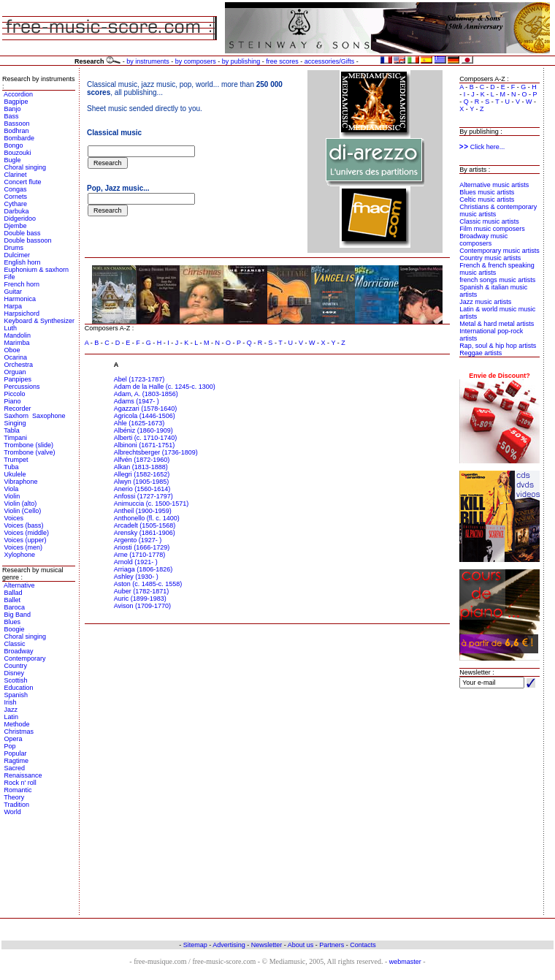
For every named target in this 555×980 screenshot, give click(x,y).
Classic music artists (489, 221)
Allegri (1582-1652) (142, 474)
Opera (14, 739)
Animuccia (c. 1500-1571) (152, 504)
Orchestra (19, 365)
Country (16, 666)
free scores (282, 61)
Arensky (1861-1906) (145, 533)
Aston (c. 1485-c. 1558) (148, 584)
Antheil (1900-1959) (143, 511)
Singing (15, 423)
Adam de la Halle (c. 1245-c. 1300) (165, 387)
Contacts (363, 945)
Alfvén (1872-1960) (142, 460)
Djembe (16, 226)
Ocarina (16, 357)
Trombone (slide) (28, 445)
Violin (12, 496)
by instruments (148, 61)
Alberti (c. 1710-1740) (146, 438)
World (13, 812)
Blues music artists (487, 192)
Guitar (14, 292)
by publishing (241, 61)
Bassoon (17, 124)
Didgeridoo (20, 219)
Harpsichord (22, 314)
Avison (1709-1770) (142, 606)
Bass (12, 116)
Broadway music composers (483, 240)
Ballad (14, 593)
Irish (11, 702)
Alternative (19, 585)
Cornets (16, 197)
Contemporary (25, 658)
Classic (15, 644)
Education (19, 688)
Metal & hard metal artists (497, 324)
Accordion (18, 94)
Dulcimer (18, 255)
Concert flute (23, 182)
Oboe (12, 350)
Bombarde (20, 138)
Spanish (16, 695)
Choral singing (26, 167)
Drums (14, 248)
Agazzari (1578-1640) (146, 409)
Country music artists (490, 258)
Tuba (11, 467)
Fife (10, 277)
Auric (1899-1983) (140, 599)
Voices (14, 518)
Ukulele (15, 474)
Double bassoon (28, 240)
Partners (332, 945)
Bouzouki (18, 153)
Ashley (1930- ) (136, 577)
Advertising (229, 945)
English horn (23, 262)
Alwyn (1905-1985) (142, 482)
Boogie (15, 629)
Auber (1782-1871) (142, 591)
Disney (15, 673)
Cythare (16, 204)
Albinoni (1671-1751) (145, 445)
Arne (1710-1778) (140, 555)
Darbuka (17, 211)
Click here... (482, 147)
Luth (11, 328)
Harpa (14, 306)
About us (301, 945)
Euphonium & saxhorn (37, 270)
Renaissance (23, 775)
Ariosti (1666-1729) (142, 547)
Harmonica (20, 299)
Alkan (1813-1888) (141, 467)
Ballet (13, 600)
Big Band (18, 615)
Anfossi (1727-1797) (143, 496)
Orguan (15, 372)
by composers (196, 61)
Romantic (18, 790)
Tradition (16, 805)
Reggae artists (481, 353)
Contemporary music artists (499, 251)
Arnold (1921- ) (136, 562)
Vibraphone (21, 482)
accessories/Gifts (330, 61)
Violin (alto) (21, 504)
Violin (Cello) (23, 511)
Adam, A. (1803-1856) (146, 394)
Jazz (11, 710)
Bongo (14, 145)
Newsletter (267, 945)
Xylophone (20, 555)
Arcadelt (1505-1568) (145, 525)
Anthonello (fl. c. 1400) (147, 518)
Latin (12, 717)
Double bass (23, 233)
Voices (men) (24, 547)
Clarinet (16, 175)
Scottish (16, 680)
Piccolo (15, 394)
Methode (17, 724)
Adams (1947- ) (137, 401)
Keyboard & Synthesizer (40, 321)
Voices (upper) (26, 540)
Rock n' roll (20, 783)
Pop (10, 746)
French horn (22, 284)
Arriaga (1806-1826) (143, 569)
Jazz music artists (485, 302)
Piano (13, 401)
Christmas (19, 732)
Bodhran (17, 131)
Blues (13, 622)
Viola (12, 489)
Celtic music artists (487, 200)
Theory (14, 797)
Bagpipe (16, 102)
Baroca (15, 607)
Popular (16, 753)
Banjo (13, 109)
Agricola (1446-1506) (145, 416)
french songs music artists (497, 280)
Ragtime (17, 761)
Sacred (15, 768)
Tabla (12, 430)
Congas (16, 189)
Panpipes (18, 379)
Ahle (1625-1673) (139, 423)
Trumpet (16, 460)
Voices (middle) (27, 533)
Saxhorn (17, 416)
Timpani (15, 438)
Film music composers (492, 229)
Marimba (17, 343)
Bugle (13, 160)
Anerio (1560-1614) (142, 489)
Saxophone (49, 416)
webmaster (405, 962)
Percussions (22, 387)
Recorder (18, 409)
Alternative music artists (494, 185)
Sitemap (195, 945)
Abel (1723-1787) (139, 379)
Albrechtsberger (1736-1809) (156, 452)
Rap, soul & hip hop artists (498, 346)
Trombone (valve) (29, 452)
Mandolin (18, 335)
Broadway (19, 651)
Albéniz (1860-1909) (143, 430)
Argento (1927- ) (138, 540)
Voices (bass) (24, 525)
